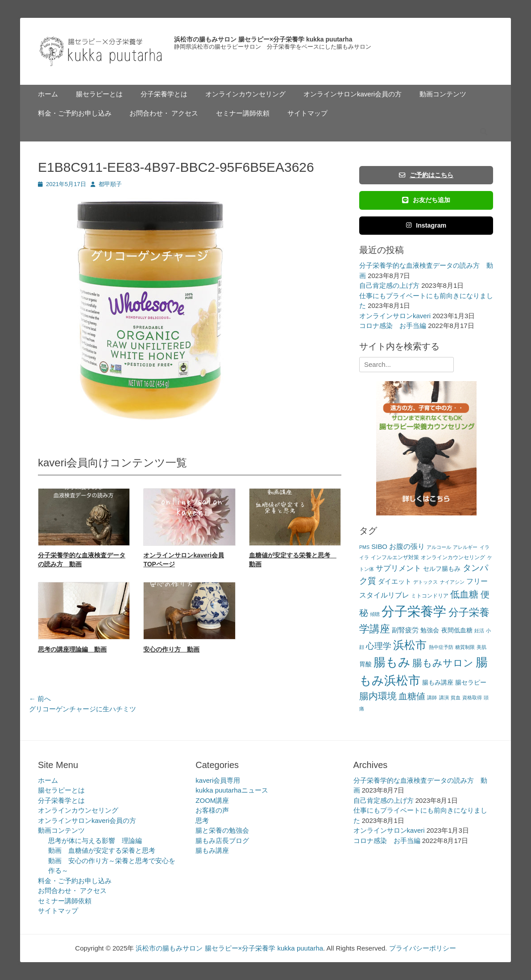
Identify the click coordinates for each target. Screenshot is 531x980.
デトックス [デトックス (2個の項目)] (425, 582)
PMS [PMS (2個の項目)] (364, 547)
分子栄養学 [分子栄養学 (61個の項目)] (414, 611)
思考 (202, 820)
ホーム (48, 94)
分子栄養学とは (164, 94)
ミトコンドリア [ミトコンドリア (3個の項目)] (430, 596)
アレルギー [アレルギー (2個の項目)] (465, 547)
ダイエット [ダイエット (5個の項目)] (395, 581)
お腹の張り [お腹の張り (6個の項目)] (407, 546)
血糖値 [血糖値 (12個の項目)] (412, 696)
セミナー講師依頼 (243, 113)
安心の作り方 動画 (171, 649)
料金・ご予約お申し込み (75, 113)
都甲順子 (110, 184)
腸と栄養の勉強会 (222, 830)
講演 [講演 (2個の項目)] (444, 698)
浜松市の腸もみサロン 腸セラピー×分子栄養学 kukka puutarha (263, 39)
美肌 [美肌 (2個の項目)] (481, 647)
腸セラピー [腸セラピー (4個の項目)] (471, 683)
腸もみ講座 (212, 850)
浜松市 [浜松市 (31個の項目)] (410, 645)
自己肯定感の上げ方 (389, 285)
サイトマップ (307, 113)
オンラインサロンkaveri (395, 316)
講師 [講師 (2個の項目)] (432, 698)
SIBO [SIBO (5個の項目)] (379, 546)
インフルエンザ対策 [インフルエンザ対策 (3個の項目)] (395, 557)
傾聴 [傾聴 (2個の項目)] (375, 614)
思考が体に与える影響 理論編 (95, 841)
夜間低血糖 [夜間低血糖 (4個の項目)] (457, 630)
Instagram (426, 225)
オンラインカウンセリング (245, 94)
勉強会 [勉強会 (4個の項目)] (430, 630)
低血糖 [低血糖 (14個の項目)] (464, 594)
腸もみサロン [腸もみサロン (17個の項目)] (443, 663)
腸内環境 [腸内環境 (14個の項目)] (378, 696)
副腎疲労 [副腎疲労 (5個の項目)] (405, 630)
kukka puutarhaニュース (232, 790)
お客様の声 (212, 810)
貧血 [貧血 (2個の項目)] (456, 698)
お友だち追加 (426, 200)
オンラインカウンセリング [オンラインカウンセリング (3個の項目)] (453, 557)
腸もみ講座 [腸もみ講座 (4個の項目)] (438, 683)
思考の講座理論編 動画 (72, 649)
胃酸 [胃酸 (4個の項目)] (365, 664)
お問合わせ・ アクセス (164, 113)
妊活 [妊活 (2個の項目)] (479, 631)
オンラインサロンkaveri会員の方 (353, 94)
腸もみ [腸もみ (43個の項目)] (392, 662)
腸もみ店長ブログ (222, 841)
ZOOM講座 (212, 800)
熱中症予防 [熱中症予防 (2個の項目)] (441, 647)
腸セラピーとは (99, 94)
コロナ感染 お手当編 (393, 326)
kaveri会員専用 (218, 780)
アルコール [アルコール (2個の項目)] (439, 547)
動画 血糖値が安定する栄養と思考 (102, 850)
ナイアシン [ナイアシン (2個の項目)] (452, 582)
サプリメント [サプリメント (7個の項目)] (398, 568)
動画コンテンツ (443, 94)
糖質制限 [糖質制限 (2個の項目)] (465, 647)
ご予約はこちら (426, 175)
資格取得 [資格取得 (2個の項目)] (472, 698)
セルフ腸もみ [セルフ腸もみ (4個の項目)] (442, 569)
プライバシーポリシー (423, 948)
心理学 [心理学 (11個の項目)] (379, 646)
